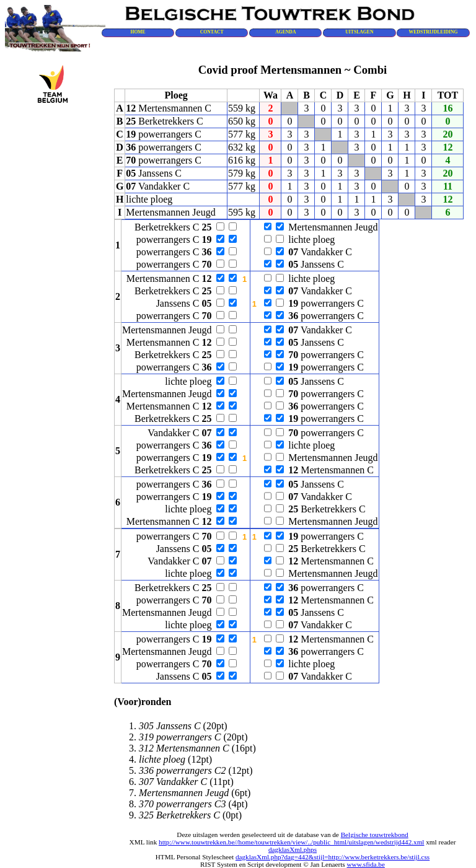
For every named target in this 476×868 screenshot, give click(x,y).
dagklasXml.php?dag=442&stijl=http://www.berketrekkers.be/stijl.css (333, 857)
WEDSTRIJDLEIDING (434, 32)
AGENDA (285, 32)
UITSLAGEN (359, 32)
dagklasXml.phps (293, 849)
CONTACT (212, 32)
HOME (138, 32)
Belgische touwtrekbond (375, 835)
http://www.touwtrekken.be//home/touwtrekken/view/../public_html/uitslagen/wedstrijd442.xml (291, 842)
